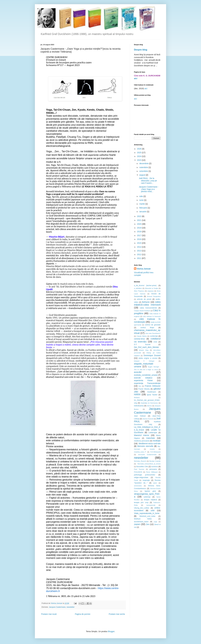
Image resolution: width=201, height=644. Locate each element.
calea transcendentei (148, 308)
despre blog (144, 350)
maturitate (150, 438)
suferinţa (147, 497)
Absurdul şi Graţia (151, 288)
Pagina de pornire (83, 614)
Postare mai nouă (49, 614)
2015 (140, 243)
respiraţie (146, 480)
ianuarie (143, 212)
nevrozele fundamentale (147, 455)
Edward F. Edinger (144, 361)
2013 (140, 251)
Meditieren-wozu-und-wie (150, 444)
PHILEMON (138, 472)
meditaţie (157, 441)
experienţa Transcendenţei (147, 383)
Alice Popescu (139, 291)
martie (142, 204)
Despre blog (141, 50)
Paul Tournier (139, 469)
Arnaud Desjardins (154, 296)
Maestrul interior (142, 435)
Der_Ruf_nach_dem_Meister (146, 347)
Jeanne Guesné (148, 419)
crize (155, 342)
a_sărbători (138, 288)
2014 (140, 247)
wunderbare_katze (141, 522)
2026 (140, 149)
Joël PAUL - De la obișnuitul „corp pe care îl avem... (148, 181)
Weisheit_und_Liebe (147, 516)
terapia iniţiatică (151, 500)
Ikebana (137, 398)
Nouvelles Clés (142, 467)
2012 (140, 254)
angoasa (151, 291)
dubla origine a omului (148, 358)
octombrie (144, 171)
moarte (152, 449)
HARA (137, 394)
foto (140, 386)
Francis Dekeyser (153, 386)
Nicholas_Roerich (140, 461)
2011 (140, 258)
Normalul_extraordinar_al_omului (149, 464)
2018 (140, 232)
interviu (149, 406)
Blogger (111, 631)
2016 (140, 239)
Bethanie (146, 302)
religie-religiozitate (141, 477)
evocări (138, 372)
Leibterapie (153, 433)
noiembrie (144, 167)
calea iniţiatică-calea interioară (147, 303)
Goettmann (152, 392)
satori (155, 483)
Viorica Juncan (144, 269)
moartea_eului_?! (140, 452)
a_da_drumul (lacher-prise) (145, 286)
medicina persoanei (142, 441)
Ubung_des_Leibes (142, 508)
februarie (143, 208)
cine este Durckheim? (153, 333)
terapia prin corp (141, 503)
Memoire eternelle (145, 446)
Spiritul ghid (150, 491)
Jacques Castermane (57, 607)
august (143, 175)
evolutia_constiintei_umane (146, 375)
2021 (140, 220)
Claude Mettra (142, 336)
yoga (155, 522)
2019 (140, 228)
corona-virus (139, 339)
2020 (140, 224)
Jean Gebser (140, 416)
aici (136, 78)
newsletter (71, 607)
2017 (140, 235)
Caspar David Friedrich (142, 311)
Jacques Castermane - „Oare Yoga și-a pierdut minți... (149, 189)
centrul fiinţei (147, 328)
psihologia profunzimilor (145, 475)
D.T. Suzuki (142, 345)
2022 (140, 216)
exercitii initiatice (143, 378)
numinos (155, 467)
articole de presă (144, 299)
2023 (140, 160)
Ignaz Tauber (152, 395)
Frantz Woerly (144, 389)
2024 (140, 156)
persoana (153, 469)
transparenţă (151, 505)
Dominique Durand (152, 355)
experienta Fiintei (143, 380)
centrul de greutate (153, 325)
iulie (141, 196)
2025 (140, 153)
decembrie (144, 163)
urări (153, 510)
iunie (142, 200)
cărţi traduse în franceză (152, 316)
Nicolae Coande (155, 461)
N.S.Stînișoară (155, 452)
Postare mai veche (117, 614)
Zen (148, 524)
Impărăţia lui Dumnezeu (149, 403)
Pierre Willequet (152, 472)
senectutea (138, 486)
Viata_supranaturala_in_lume (147, 513)
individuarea (139, 406)
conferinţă (154, 336)
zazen (137, 524)
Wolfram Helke (143, 519)
